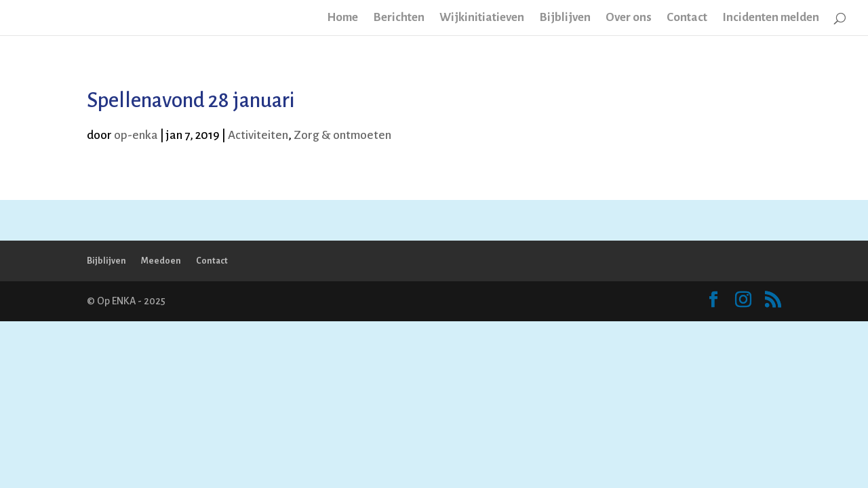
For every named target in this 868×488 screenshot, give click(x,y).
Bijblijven (565, 18)
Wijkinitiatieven (482, 18)
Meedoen (161, 261)
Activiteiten (258, 135)
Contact (687, 18)
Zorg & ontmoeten (342, 135)
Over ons (629, 18)
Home (342, 18)
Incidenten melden (771, 18)
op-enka (136, 135)
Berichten (399, 18)
